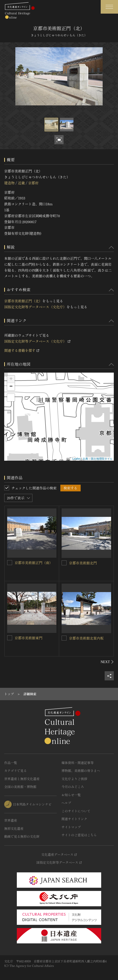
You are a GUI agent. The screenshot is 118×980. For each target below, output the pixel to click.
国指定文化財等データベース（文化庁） (35, 307)
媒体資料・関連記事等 (78, 763)
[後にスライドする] (107, 662)
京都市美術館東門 (28, 638)
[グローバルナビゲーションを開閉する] (109, 7)
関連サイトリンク (74, 819)
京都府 (33, 183)
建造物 (9, 183)
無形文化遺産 (14, 828)
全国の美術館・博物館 (20, 787)
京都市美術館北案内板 (86, 638)
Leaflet (76, 459)
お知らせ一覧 (71, 795)
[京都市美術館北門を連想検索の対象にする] (64, 563)
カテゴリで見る (15, 771)
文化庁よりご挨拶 (74, 779)
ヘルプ (66, 803)
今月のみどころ (73, 787)
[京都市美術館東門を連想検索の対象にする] (10, 638)
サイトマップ (71, 827)
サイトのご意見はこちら (79, 835)
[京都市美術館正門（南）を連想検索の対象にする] (10, 563)
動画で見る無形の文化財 (22, 836)
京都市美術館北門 (83, 563)
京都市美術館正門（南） (34, 563)
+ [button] (11, 379)
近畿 (21, 183)
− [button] (11, 387)
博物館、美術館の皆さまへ (81, 771)
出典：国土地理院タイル (98, 459)
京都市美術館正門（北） (23, 301)
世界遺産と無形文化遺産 (22, 779)
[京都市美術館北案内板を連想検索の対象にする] (64, 638)
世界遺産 (11, 820)
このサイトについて (76, 811)
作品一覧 (11, 763)
